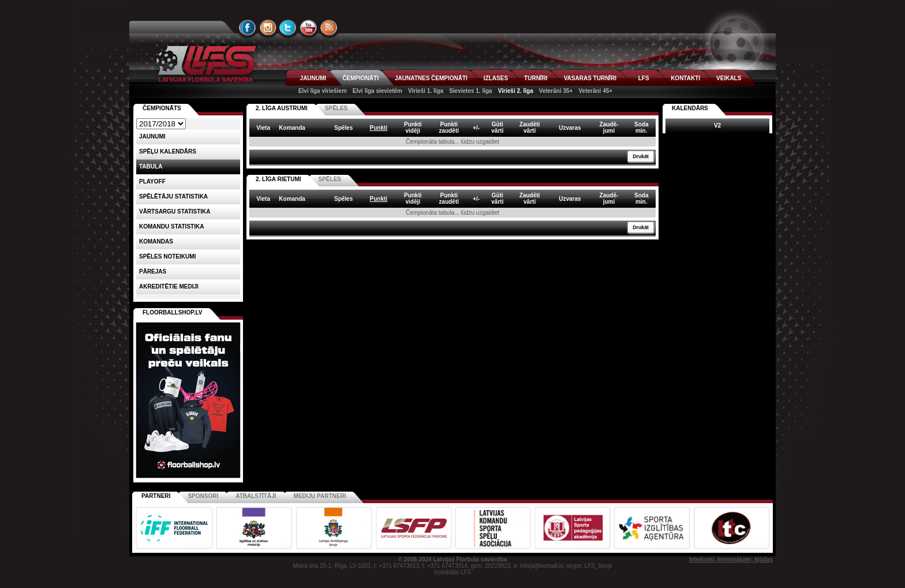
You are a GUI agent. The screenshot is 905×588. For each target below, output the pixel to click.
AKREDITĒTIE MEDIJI (169, 286)
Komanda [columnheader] (292, 128)
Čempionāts (162, 108)
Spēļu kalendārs (168, 151)
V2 (717, 126)
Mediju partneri (320, 496)
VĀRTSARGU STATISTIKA (175, 211)
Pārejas (153, 271)
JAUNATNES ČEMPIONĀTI (431, 78)
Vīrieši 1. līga (426, 91)
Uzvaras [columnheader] (570, 128)
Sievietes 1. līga (471, 91)
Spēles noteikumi (167, 256)
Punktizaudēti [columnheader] (449, 128)
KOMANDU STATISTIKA (171, 226)
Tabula (151, 166)
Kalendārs (690, 108)
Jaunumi (152, 136)
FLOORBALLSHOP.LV (173, 312)
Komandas (156, 241)
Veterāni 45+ (595, 91)
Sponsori (203, 496)
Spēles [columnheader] (343, 128)
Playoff (152, 181)
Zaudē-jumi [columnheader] (609, 128)
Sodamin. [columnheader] (641, 128)
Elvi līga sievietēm (377, 91)
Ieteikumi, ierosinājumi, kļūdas (731, 559)
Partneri (156, 496)
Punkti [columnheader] (379, 128)
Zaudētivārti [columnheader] (530, 128)
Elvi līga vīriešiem (323, 91)
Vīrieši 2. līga (516, 91)
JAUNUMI (313, 78)
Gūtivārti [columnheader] (497, 128)
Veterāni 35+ (556, 91)
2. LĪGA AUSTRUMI (282, 108)
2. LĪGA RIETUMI (278, 179)
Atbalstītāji (256, 496)
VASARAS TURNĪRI (590, 78)
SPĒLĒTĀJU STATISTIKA (173, 196)
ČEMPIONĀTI (360, 78)
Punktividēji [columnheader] (413, 128)
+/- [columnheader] (476, 128)
